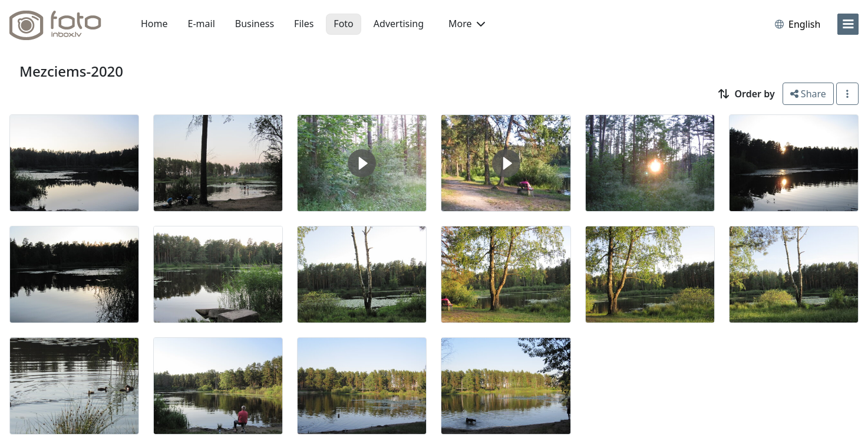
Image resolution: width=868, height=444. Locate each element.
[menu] (848, 24)
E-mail (202, 24)
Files (304, 24)
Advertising (399, 24)
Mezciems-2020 (71, 71)
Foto (343, 24)
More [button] (467, 24)
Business (255, 24)
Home (154, 24)
